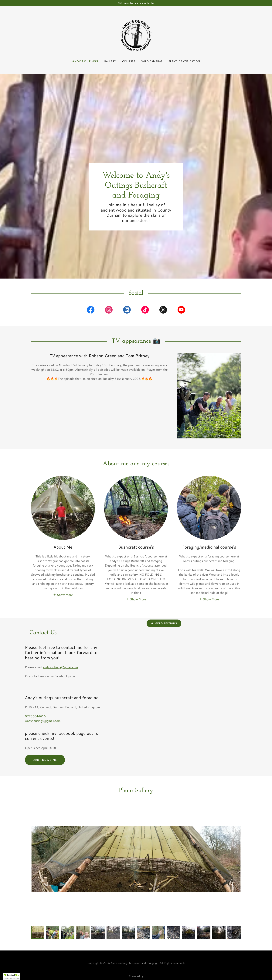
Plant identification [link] (184, 61)
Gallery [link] (110, 61)
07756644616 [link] (35, 716)
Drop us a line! (45, 760)
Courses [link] (129, 61)
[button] (63, 594)
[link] (136, 35)
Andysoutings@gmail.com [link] (43, 721)
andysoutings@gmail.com (60, 667)
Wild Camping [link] (152, 61)
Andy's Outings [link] (85, 61)
